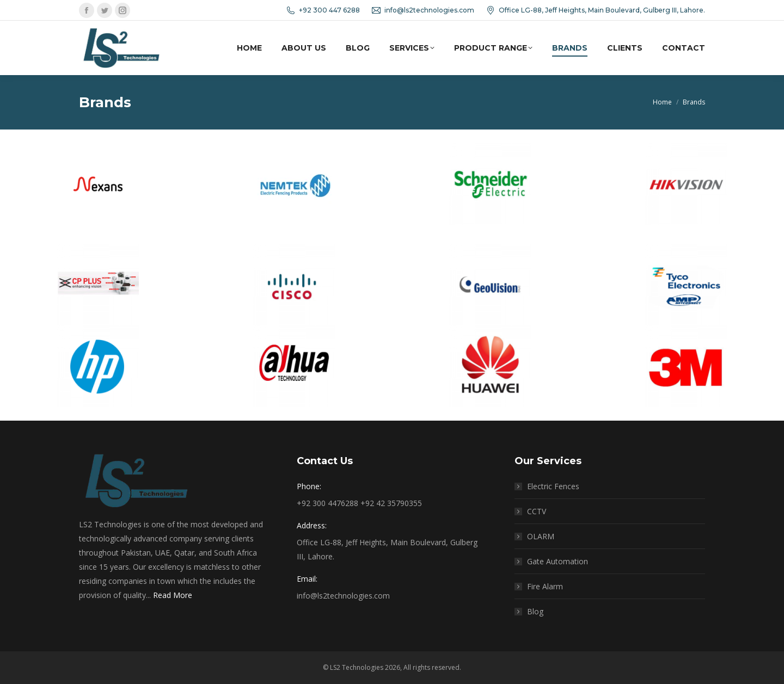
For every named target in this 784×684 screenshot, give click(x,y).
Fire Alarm (545, 586)
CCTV (537, 511)
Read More (173, 595)
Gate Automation (558, 561)
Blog (535, 611)
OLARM (541, 536)
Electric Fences (553, 486)
